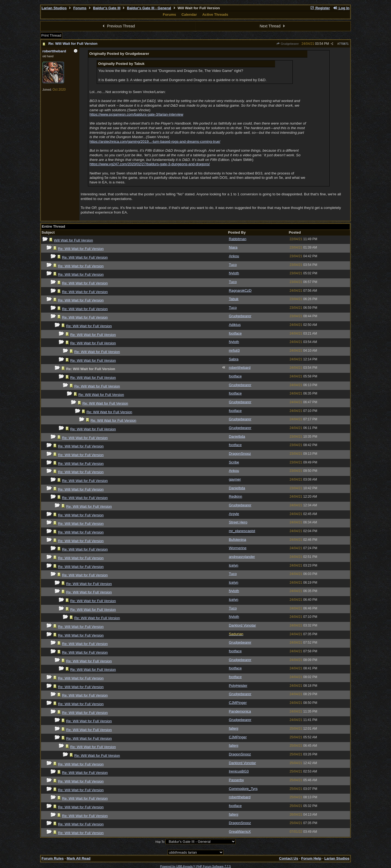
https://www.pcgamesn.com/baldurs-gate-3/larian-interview (136, 114)
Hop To (160, 842)
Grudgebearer (288, 44)
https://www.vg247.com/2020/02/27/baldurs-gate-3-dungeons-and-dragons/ (150, 164)
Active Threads (215, 15)
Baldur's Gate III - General (149, 8)
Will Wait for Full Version (73, 240)
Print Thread (51, 35)
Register (320, 8)
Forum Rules (53, 858)
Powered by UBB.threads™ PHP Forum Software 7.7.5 (195, 866)
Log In (341, 8)
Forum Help (311, 858)
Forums (80, 8)
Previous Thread (118, 26)
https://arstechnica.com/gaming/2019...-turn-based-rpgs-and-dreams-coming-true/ (155, 142)
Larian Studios (54, 8)
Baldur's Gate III (107, 8)
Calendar (189, 15)
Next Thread (273, 26)
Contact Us (289, 858)
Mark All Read (79, 858)
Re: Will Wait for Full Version (73, 44)
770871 (344, 44)
